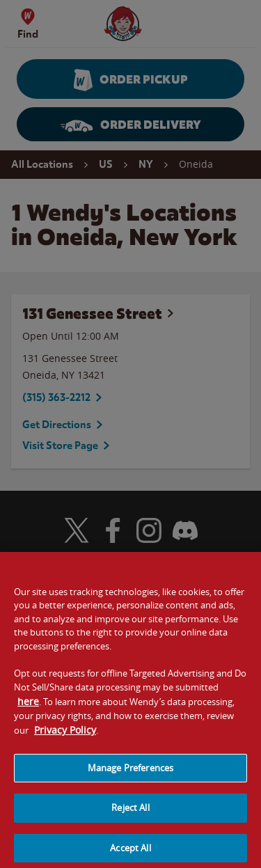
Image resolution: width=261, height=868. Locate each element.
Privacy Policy (65, 737)
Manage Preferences (130, 775)
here (28, 709)
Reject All (130, 816)
